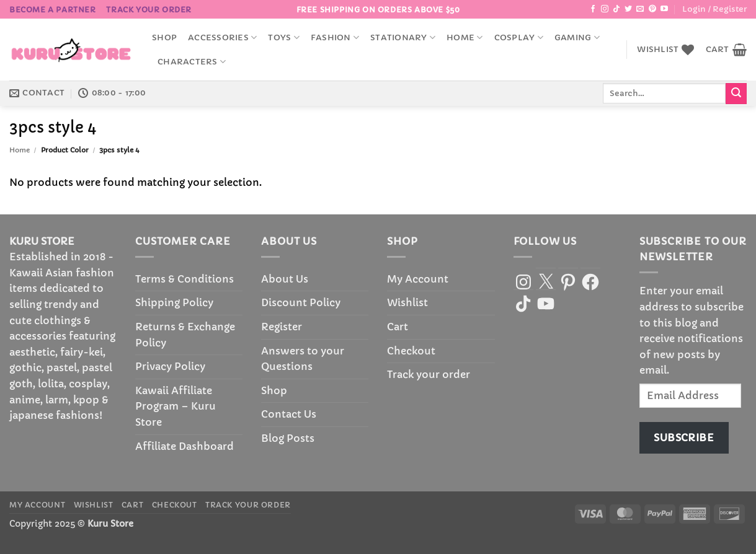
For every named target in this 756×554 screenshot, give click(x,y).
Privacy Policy (170, 366)
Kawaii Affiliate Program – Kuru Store (176, 406)
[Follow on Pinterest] (652, 9)
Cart (398, 327)
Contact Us (289, 414)
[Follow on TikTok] (616, 9)
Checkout (411, 351)
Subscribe (684, 437)
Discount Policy (301, 302)
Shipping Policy (174, 302)
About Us (285, 279)
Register (282, 327)
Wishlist (407, 302)
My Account (418, 279)
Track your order (149, 10)
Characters (192, 62)
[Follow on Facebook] (593, 9)
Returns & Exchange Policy (185, 335)
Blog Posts (288, 438)
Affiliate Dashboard (185, 446)
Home (465, 37)
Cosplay (519, 37)
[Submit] (736, 94)
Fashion (335, 37)
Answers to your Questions (303, 359)
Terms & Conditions (185, 279)
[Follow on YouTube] (664, 9)
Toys (283, 37)
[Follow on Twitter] (628, 9)
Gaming (577, 37)
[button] (714, 9)
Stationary (403, 37)
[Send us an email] (640, 9)
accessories (222, 37)
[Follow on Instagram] (605, 9)
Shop (164, 38)
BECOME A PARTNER (53, 10)
